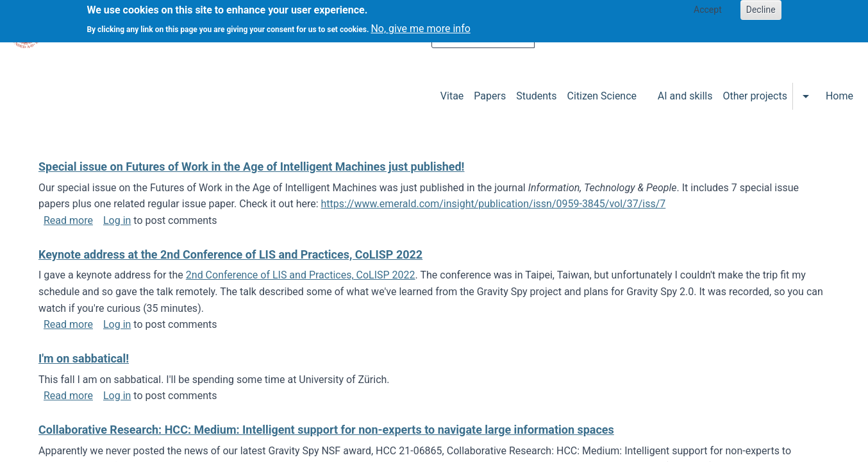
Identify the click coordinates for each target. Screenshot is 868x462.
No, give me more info (420, 25)
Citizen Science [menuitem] (602, 96)
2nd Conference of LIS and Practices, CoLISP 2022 (301, 275)
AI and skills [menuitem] (685, 96)
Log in (117, 220)
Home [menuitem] (839, 96)
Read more (68, 220)
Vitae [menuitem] (452, 96)
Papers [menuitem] (490, 96)
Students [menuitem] (536, 96)
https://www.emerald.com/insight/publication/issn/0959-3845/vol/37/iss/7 (494, 204)
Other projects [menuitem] (755, 96)
